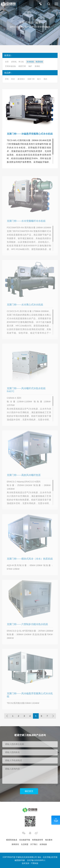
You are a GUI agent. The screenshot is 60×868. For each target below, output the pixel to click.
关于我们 (34, 844)
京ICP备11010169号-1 (36, 860)
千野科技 (35, 863)
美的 (45, 79)
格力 (39, 79)
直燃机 (37, 66)
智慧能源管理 (37, 840)
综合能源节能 (25, 840)
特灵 (13, 79)
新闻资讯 (15, 844)
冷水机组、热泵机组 (35, 62)
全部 (7, 62)
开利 (7, 79)
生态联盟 (25, 844)
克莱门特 (31, 79)
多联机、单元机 (18, 62)
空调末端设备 (10, 66)
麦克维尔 (21, 79)
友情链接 (43, 844)
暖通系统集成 (12, 840)
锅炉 (30, 66)
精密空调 (22, 66)
